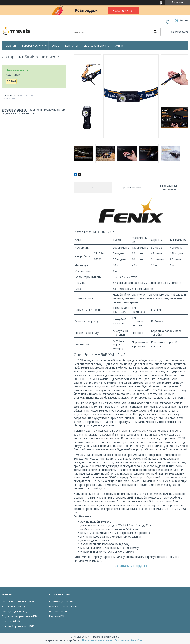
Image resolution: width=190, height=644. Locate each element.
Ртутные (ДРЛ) (11, 621)
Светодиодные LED (61, 601)
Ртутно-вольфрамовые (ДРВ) (20, 616)
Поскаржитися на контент (97, 640)
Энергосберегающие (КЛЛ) (19, 626)
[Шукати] (155, 32)
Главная (10, 46)
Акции (119, 46)
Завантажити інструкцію (131, 566)
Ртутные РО (57, 616)
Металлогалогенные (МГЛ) (18, 601)
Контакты (71, 46)
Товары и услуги (32, 46)
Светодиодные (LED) (14, 611)
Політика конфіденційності (130, 640)
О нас (55, 46)
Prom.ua (114, 637)
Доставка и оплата (97, 46)
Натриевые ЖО (59, 611)
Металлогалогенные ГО (64, 606)
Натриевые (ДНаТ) (13, 606)
